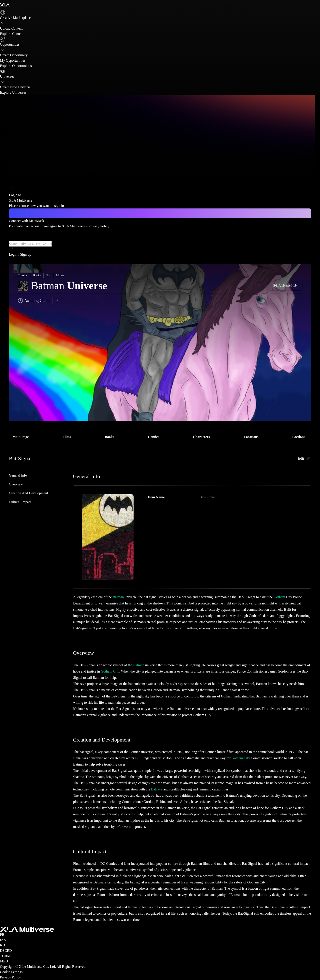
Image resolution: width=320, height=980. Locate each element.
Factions (299, 437)
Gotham (279, 597)
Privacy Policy (99, 226)
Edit (305, 459)
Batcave (157, 789)
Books (110, 437)
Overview (16, 484)
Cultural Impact (20, 502)
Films (67, 437)
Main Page (21, 437)
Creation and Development (28, 493)
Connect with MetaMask (26, 221)
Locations (251, 437)
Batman (118, 597)
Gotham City (110, 671)
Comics (153, 437)
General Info (18, 475)
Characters (201, 437)
